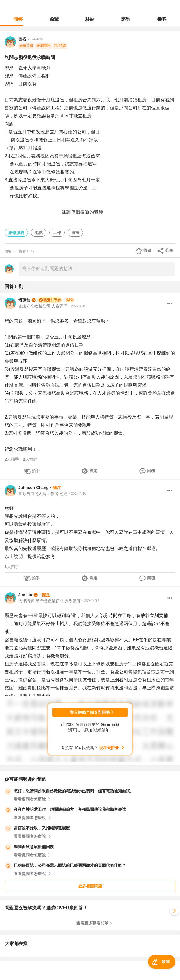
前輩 (54, 19)
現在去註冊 (109, 748)
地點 (39, 233)
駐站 (90, 19)
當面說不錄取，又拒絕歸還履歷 (42, 828)
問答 (18, 19)
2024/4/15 (35, 39)
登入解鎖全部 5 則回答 (90, 712)
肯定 (93, 471)
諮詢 (126, 19)
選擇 (75, 233)
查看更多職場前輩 (92, 923)
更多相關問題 (90, 886)
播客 (162, 19)
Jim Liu (25, 595)
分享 (169, 250)
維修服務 (16, 233)
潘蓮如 (24, 300)
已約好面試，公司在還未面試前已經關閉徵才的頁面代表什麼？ (70, 865)
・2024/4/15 (77, 306)
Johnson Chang (33, 488)
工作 (57, 233)
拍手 (36, 471)
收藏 (147, 250)
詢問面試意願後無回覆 (34, 847)
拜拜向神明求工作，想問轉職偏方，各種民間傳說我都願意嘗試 (70, 809)
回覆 (151, 471)
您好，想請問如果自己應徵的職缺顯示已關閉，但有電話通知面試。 (74, 791)
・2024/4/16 (77, 494)
